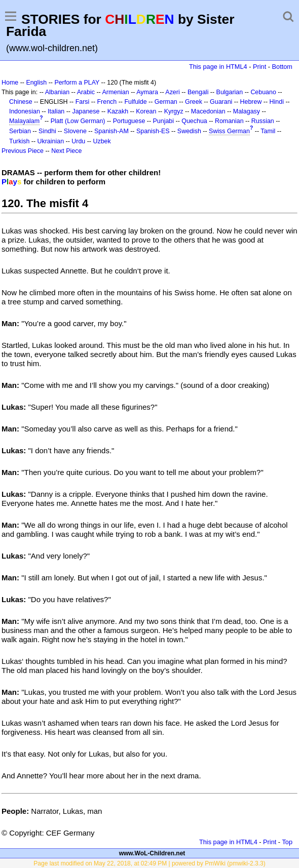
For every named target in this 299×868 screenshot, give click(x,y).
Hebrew (251, 102)
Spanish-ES (153, 131)
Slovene (75, 131)
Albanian (57, 92)
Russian (263, 121)
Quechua (194, 121)
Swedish (189, 131)
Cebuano (263, 92)
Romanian (229, 121)
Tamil (268, 131)
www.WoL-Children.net (152, 853)
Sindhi (47, 131)
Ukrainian (51, 141)
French (107, 102)
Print (259, 67)
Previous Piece (23, 151)
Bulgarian (230, 92)
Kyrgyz (174, 111)
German (166, 102)
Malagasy (247, 111)
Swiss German (229, 131)
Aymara (147, 92)
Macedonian (208, 111)
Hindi (277, 102)
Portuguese (129, 121)
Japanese (86, 111)
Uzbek (102, 141)
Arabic (86, 92)
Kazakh (118, 111)
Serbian (20, 131)
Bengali (198, 92)
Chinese (21, 102)
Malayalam (24, 121)
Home (10, 83)
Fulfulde (135, 102)
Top (287, 842)
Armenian (115, 92)
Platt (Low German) (78, 121)
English (36, 83)
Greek (194, 102)
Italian (56, 111)
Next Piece (66, 151)
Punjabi (164, 121)
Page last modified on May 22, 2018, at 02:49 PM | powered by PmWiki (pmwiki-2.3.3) (149, 863)
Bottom (282, 67)
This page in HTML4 (218, 67)
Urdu (78, 141)
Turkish (19, 141)
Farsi (83, 102)
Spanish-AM (111, 131)
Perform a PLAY (77, 83)
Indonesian (25, 111)
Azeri (172, 92)
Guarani (221, 102)
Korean (146, 111)
